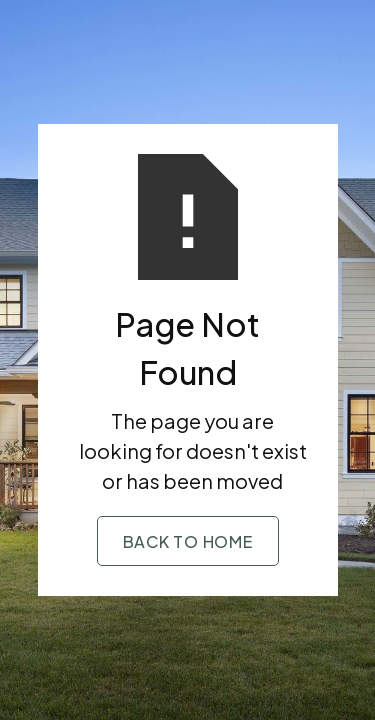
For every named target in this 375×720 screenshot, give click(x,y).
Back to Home (188, 541)
